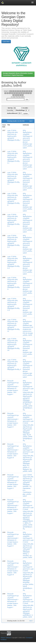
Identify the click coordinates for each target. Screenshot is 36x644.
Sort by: (10, 108)
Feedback (4, 640)
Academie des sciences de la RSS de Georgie (28, 331)
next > (31, 121)
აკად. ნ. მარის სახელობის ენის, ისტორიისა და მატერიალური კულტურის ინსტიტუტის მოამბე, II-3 (14, 178)
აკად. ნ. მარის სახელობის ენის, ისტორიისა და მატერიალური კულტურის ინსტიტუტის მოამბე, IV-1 (14, 220)
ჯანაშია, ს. (26, 467)
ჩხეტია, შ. (28, 404)
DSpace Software (6, 638)
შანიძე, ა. (26, 554)
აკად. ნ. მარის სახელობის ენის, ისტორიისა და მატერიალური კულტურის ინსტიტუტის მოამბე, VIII (14, 344)
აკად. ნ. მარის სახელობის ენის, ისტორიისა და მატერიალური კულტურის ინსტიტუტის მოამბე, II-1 (14, 157)
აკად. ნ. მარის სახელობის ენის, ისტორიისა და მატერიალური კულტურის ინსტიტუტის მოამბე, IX (14, 283)
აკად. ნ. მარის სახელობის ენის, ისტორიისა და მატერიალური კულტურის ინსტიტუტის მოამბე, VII (14, 325)
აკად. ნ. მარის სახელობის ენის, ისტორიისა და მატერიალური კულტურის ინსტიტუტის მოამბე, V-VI (14, 304)
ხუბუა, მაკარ (27, 435)
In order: (25, 108)
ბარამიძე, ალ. (27, 556)
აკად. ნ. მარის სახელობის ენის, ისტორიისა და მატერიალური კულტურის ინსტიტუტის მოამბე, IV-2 (14, 241)
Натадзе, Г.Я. (27, 486)
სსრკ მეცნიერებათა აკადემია (27, 322)
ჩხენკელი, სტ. (27, 469)
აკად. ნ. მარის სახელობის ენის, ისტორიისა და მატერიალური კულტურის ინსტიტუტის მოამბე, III (14, 199)
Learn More (6, 42)
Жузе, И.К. (26, 465)
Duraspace (29, 638)
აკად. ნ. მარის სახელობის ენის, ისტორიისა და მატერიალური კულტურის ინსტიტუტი (28, 394)
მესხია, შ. (28, 523)
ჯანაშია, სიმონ (27, 335)
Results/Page (20, 110)
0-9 (11, 91)
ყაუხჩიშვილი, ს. (28, 615)
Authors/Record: (12, 113)
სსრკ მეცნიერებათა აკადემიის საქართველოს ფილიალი (27, 134)
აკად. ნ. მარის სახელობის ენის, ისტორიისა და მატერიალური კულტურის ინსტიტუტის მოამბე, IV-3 (14, 262)
